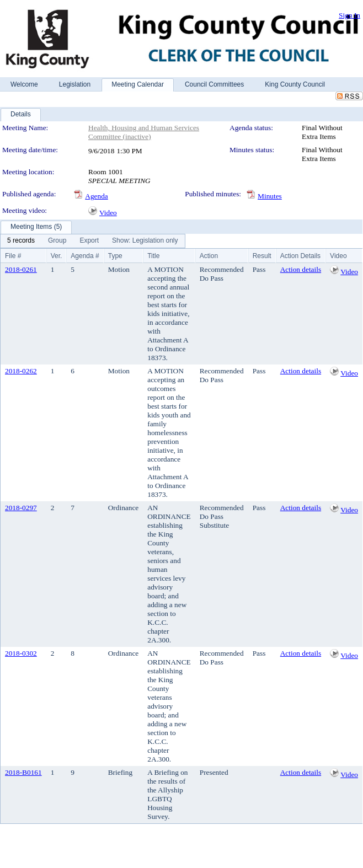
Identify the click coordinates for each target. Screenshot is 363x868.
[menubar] (93, 241)
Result (262, 256)
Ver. (57, 256)
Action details (301, 269)
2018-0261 (21, 269)
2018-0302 (21, 653)
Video (108, 213)
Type (115, 256)
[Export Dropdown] (89, 241)
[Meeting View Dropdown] (145, 241)
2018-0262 (21, 371)
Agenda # (85, 256)
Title (153, 256)
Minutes (270, 196)
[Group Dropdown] (57, 241)
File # (13, 256)
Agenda (96, 196)
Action (209, 256)
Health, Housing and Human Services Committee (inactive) (144, 132)
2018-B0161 (23, 772)
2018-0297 (21, 508)
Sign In (349, 15)
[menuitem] (21, 241)
